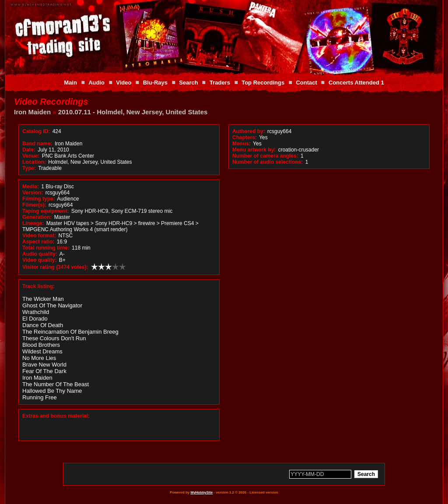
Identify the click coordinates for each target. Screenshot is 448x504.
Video (124, 83)
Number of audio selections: (268, 162)
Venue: (31, 156)
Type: (29, 168)
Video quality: (39, 260)
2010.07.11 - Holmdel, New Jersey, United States (133, 112)
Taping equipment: (45, 211)
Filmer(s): (34, 205)
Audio (96, 83)
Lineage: (33, 223)
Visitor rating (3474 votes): (55, 267)
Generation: (37, 217)
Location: (34, 162)
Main (70, 83)
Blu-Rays (155, 83)
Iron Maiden (32, 112)
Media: (31, 187)
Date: (29, 150)
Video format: (39, 236)
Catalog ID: (36, 131)
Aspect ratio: (38, 242)
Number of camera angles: (265, 156)
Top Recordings (263, 83)
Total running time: (46, 248)
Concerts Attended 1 (356, 83)
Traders (220, 83)
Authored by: (249, 131)
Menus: (241, 144)
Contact (306, 83)
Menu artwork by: (254, 150)
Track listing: (38, 286)
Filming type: (39, 199)
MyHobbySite (201, 492)
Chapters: (245, 137)
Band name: (37, 144)
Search (188, 83)
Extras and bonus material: (56, 416)
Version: (33, 193)
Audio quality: (40, 254)
